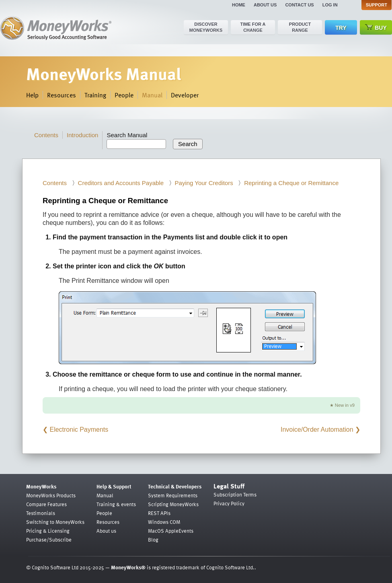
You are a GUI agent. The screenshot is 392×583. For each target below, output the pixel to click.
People (124, 95)
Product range (300, 27)
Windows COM (164, 522)
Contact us (299, 5)
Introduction (82, 135)
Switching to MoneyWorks (55, 522)
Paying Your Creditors (204, 183)
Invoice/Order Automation (317, 430)
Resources (62, 95)
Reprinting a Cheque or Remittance (291, 183)
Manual (152, 95)
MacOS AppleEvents (171, 531)
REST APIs (159, 513)
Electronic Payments (79, 430)
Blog (153, 540)
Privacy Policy (229, 503)
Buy (376, 28)
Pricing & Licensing (48, 531)
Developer (185, 95)
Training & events (116, 504)
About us (265, 5)
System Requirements (173, 495)
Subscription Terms (235, 494)
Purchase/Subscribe (49, 540)
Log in (330, 5)
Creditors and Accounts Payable (121, 183)
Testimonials (41, 513)
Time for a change (253, 27)
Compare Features (46, 504)
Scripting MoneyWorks (173, 504)
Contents (46, 135)
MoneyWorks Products (51, 495)
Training (95, 95)
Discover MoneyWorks (206, 27)
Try (341, 28)
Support (377, 5)
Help (32, 95)
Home (239, 5)
